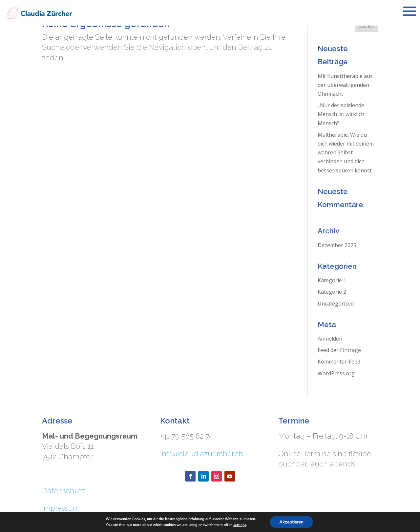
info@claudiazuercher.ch (202, 454)
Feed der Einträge (339, 350)
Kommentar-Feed (339, 362)
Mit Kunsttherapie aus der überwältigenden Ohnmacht (345, 85)
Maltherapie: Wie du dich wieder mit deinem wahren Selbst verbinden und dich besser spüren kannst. (346, 153)
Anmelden (330, 339)
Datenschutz (63, 491)
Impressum (61, 508)
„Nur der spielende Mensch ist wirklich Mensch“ (341, 114)
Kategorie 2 (332, 292)
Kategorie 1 (332, 280)
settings (239, 525)
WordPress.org (336, 373)
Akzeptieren (291, 522)
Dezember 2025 (337, 245)
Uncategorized (336, 304)
